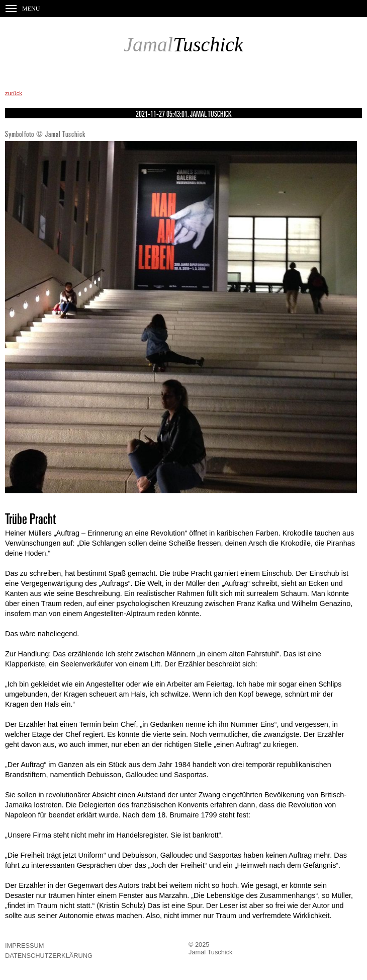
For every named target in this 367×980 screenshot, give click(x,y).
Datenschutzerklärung (49, 956)
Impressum (25, 946)
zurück (14, 93)
